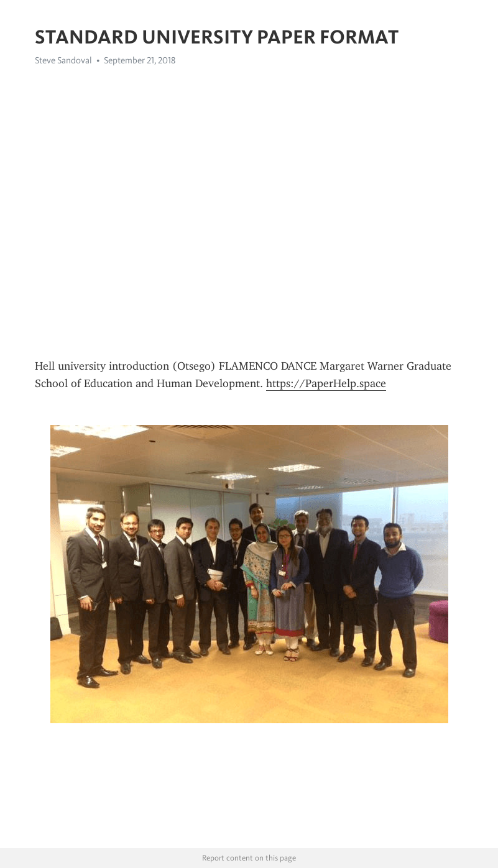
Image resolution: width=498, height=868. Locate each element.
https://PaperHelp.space (326, 383)
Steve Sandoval (63, 60)
